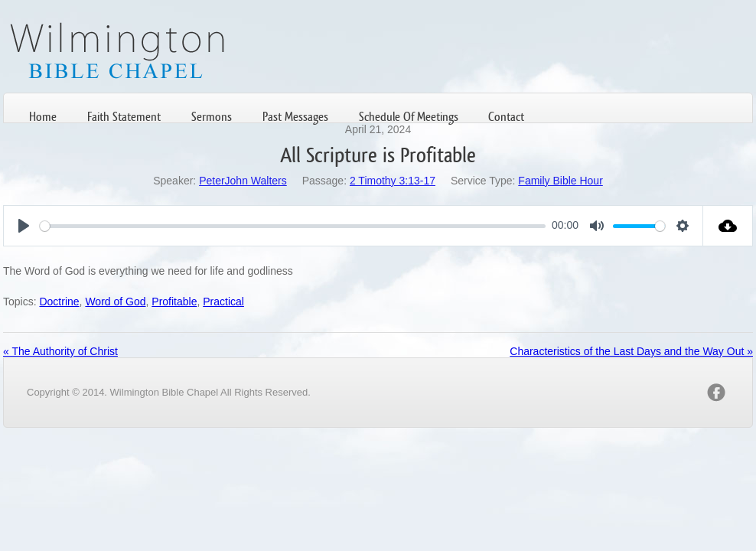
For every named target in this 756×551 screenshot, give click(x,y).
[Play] (24, 226)
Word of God (115, 302)
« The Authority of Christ (60, 351)
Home (43, 117)
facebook (716, 393)
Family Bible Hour (560, 181)
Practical (223, 302)
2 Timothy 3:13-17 (393, 181)
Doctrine (59, 302)
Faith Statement (124, 117)
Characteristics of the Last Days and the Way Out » (631, 351)
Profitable (174, 302)
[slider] (293, 226)
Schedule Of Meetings (409, 117)
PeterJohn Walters (243, 181)
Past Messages (295, 117)
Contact (506, 117)
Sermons (212, 117)
